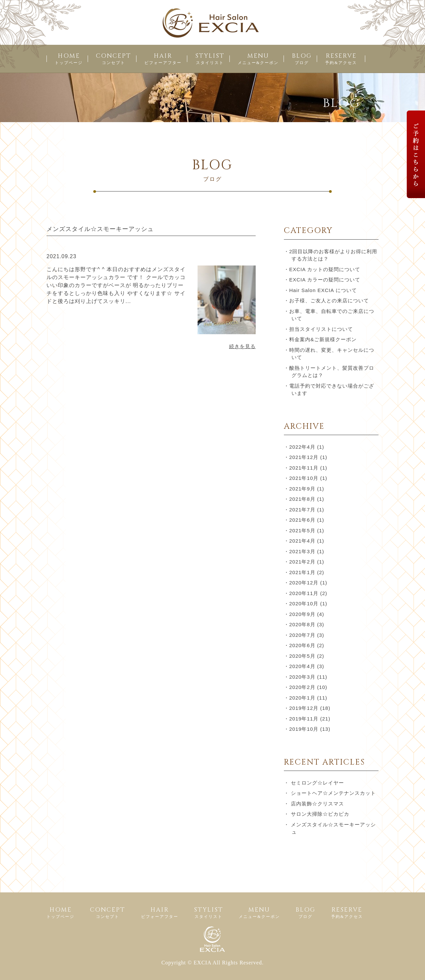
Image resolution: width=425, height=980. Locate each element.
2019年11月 (304, 719)
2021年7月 (302, 510)
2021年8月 (302, 499)
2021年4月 (302, 541)
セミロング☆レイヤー (317, 783)
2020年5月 (302, 656)
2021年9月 (302, 489)
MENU (258, 59)
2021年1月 (302, 572)
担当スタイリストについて (321, 329)
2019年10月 (304, 729)
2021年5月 (302, 530)
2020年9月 (302, 614)
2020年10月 (304, 603)
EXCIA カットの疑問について (325, 269)
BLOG (302, 59)
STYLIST (210, 59)
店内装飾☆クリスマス (317, 804)
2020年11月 (304, 593)
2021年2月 (302, 562)
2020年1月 (302, 698)
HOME (69, 59)
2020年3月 (302, 677)
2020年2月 (302, 687)
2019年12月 (304, 708)
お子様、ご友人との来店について (329, 301)
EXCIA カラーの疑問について (325, 280)
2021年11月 (304, 468)
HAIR (163, 59)
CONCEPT (114, 59)
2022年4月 (302, 447)
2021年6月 (302, 520)
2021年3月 (302, 551)
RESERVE (341, 59)
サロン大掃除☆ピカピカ (320, 814)
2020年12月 (304, 583)
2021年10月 (304, 478)
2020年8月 (302, 624)
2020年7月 (302, 635)
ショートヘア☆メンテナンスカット (333, 793)
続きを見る (242, 346)
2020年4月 (302, 666)
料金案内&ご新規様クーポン (323, 339)
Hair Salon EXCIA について (323, 290)
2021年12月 (304, 457)
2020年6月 (302, 645)
